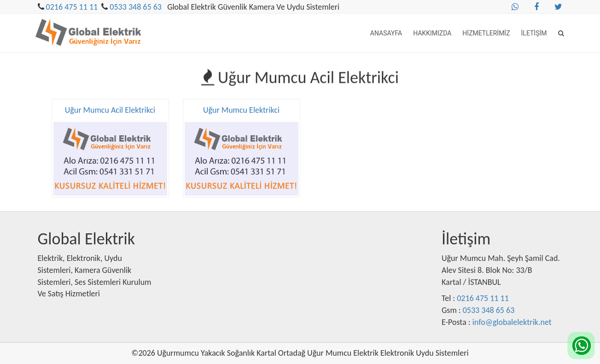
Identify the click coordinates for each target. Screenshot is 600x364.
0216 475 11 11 (72, 7)
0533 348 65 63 (136, 7)
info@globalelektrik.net (512, 322)
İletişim (534, 33)
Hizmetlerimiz (486, 33)
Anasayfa (386, 33)
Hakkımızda (432, 33)
